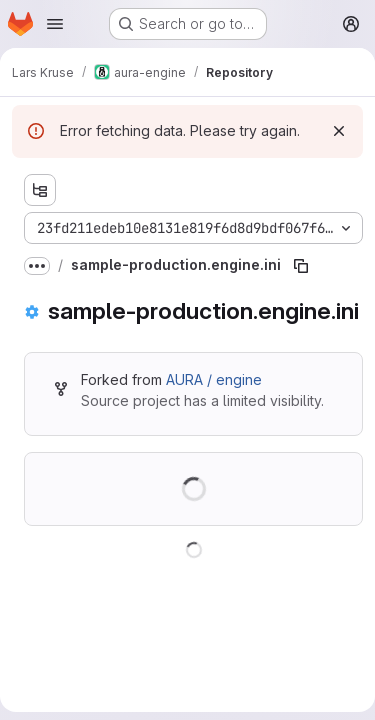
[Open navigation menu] (55, 24)
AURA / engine (214, 379)
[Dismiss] (339, 131)
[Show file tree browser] (40, 190)
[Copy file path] (301, 266)
